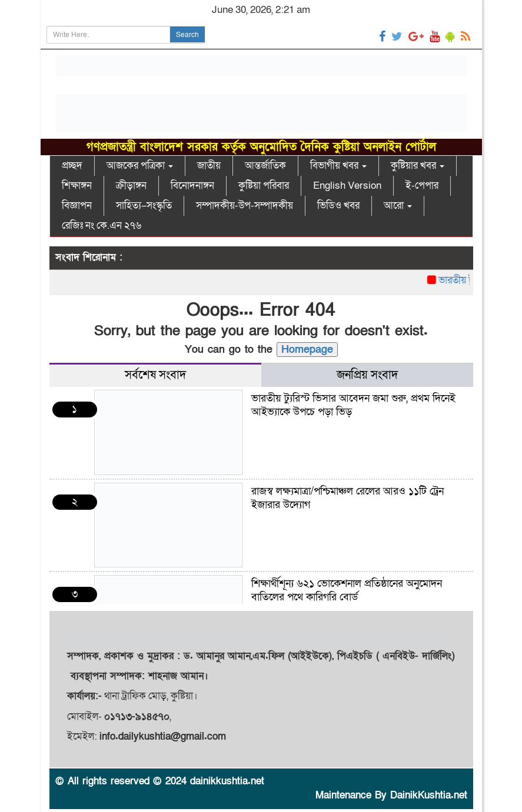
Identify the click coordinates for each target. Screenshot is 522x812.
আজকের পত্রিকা (140, 166)
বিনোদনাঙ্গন (192, 186)
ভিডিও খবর (338, 205)
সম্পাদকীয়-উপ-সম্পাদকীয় (245, 205)
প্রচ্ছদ (72, 166)
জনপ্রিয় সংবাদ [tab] (367, 375)
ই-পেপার (422, 186)
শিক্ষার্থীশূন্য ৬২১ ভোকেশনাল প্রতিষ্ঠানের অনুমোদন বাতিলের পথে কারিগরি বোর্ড (347, 590)
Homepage (307, 350)
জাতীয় (209, 166)
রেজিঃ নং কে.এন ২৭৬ (102, 225)
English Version (347, 186)
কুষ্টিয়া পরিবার (264, 186)
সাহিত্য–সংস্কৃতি (144, 205)
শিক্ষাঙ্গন (77, 186)
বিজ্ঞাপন (77, 205)
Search (187, 35)
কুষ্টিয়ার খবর (418, 166)
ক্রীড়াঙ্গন (131, 186)
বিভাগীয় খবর (338, 166)
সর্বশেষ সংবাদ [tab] (155, 375)
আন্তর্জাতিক (265, 166)
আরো (398, 205)
